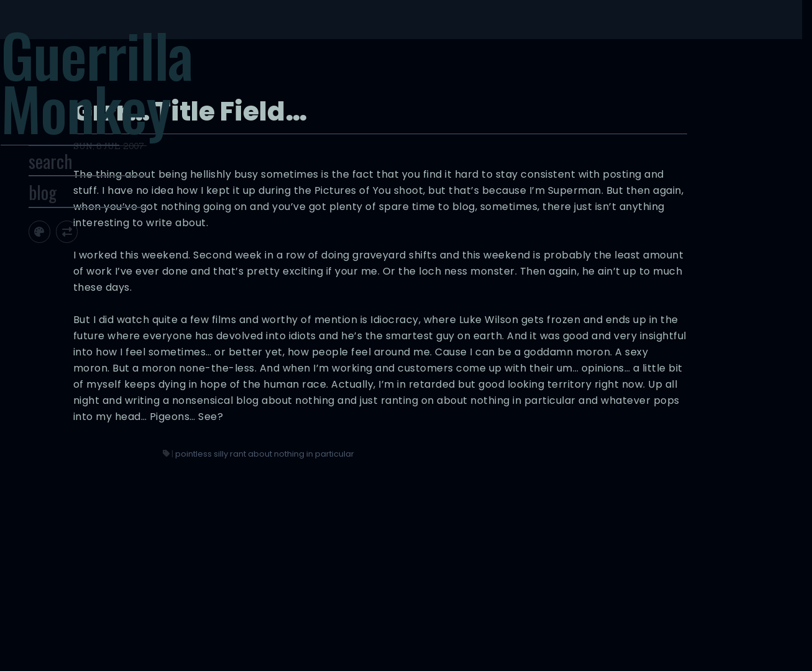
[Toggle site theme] (84, 258)
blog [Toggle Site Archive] (87, 218)
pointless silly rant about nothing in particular (531, 565)
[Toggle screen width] (112, 258)
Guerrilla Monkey (136, 91)
